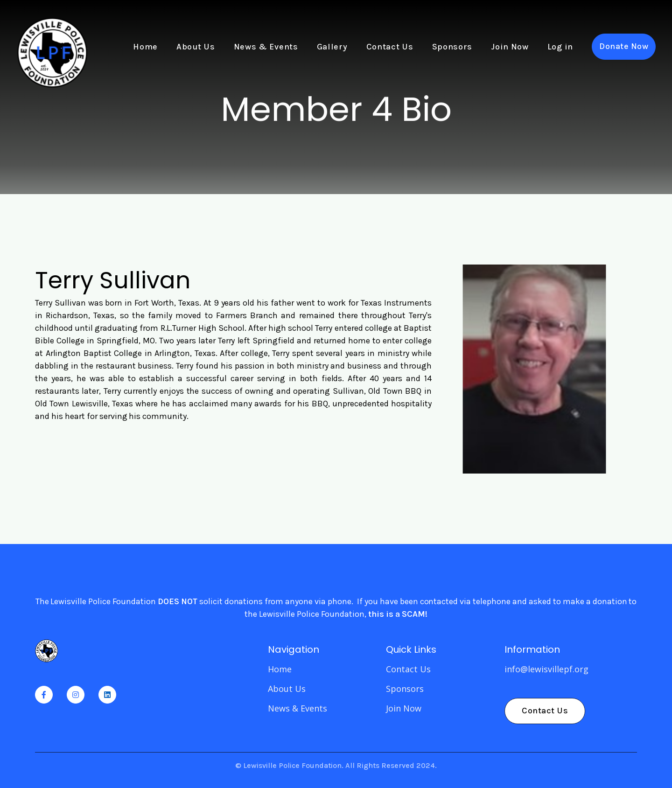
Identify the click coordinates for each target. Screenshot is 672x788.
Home (145, 47)
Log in (560, 47)
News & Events (266, 47)
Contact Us (390, 47)
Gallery (332, 47)
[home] (52, 47)
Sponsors (452, 47)
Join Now (510, 47)
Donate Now (624, 46)
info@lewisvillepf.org (546, 669)
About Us (196, 47)
